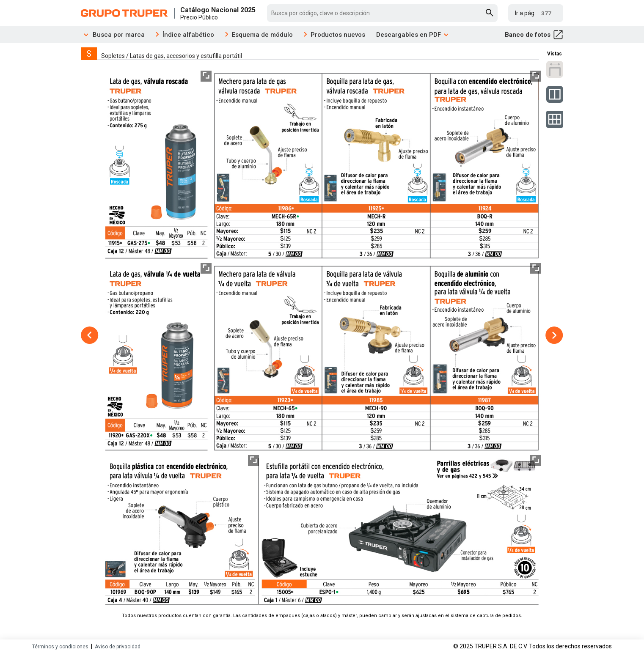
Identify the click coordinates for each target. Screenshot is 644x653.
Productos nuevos (338, 35)
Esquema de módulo (262, 35)
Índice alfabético (188, 35)
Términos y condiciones (60, 647)
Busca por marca (113, 35)
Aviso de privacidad (118, 647)
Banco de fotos (534, 35)
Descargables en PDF (413, 35)
